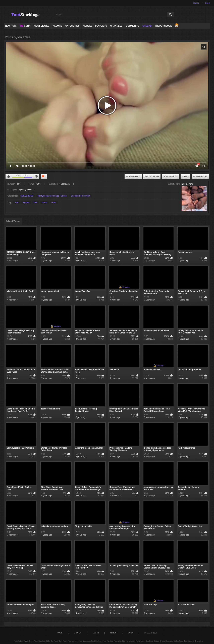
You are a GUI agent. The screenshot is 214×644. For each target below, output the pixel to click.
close (44, 203)
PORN (25, 26)
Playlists (101, 26)
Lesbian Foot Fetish (81, 196)
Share (185, 176)
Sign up (196, 3)
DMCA (130, 633)
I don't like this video (36, 176)
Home (60, 633)
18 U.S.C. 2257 (151, 633)
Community (133, 26)
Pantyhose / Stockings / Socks (52, 196)
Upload (147, 26)
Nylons (26, 203)
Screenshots (171, 176)
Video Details (133, 176)
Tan (17, 203)
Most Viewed (41, 26)
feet (36, 203)
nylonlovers (187, 184)
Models (88, 26)
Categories (72, 26)
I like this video (8, 176)
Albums (58, 26)
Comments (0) (200, 176)
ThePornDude (163, 26)
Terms (113, 633)
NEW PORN (11, 26)
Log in (208, 3)
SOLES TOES (27, 196)
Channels (116, 26)
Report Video (152, 176)
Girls (54, 203)
